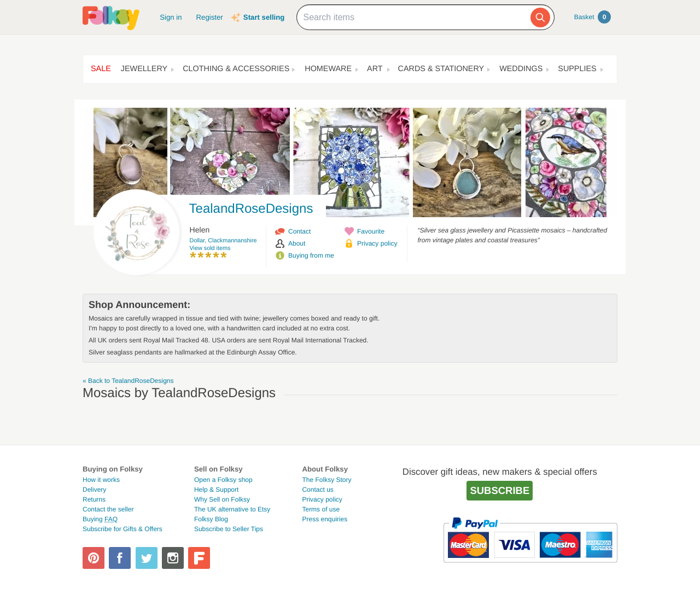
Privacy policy (377, 243)
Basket (593, 17)
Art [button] (375, 69)
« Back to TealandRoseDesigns (128, 381)
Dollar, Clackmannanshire (223, 241)
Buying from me (311, 255)
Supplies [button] (577, 69)
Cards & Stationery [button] (441, 69)
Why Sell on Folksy (222, 499)
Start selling (264, 17)
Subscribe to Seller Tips (229, 529)
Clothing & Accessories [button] (236, 69)
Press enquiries (325, 519)
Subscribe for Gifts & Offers (122, 529)
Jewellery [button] (144, 69)
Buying (100, 519)
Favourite (371, 231)
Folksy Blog (211, 519)
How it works (101, 480)
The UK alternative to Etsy (232, 509)
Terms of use (321, 509)
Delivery (94, 490)
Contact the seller (108, 509)
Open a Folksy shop (223, 480)
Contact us (317, 490)
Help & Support (216, 490)
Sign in (171, 17)
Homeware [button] (328, 69)
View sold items (210, 248)
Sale (101, 69)
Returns (94, 499)
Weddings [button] (521, 69)
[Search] (540, 18)
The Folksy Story (326, 480)
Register (210, 17)
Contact (299, 231)
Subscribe (500, 490)
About (297, 243)
